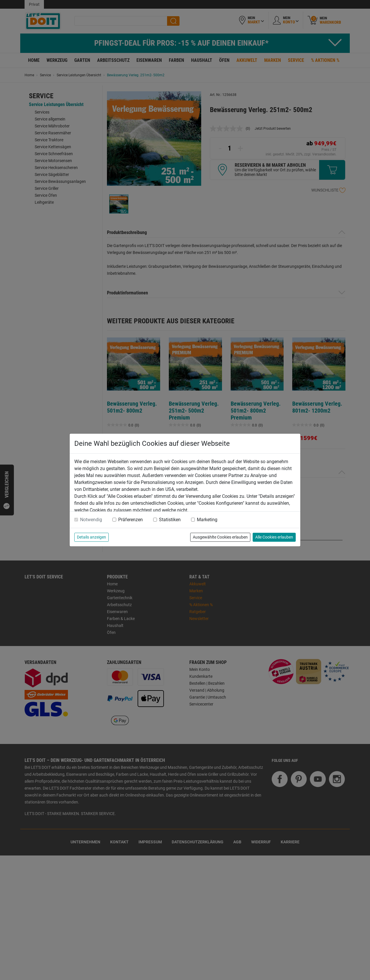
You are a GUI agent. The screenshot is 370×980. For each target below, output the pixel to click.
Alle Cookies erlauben (274, 537)
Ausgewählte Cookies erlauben (220, 537)
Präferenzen (131, 520)
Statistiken (170, 520)
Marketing (207, 520)
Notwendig (91, 520)
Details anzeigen (91, 537)
